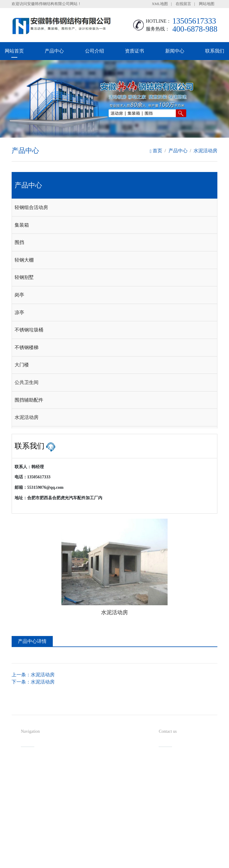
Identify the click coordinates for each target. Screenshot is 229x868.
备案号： (140, 851)
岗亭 (19, 295)
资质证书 (134, 51)
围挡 (19, 242)
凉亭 (19, 312)
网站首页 (14, 51)
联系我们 (215, 51)
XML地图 (160, 4)
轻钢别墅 (24, 277)
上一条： (33, 675)
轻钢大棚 (24, 260)
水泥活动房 (205, 151)
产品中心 (54, 51)
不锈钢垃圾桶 (29, 330)
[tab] (114, 208)
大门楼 (22, 365)
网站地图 (207, 4)
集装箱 (22, 225)
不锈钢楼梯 (27, 347)
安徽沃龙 (126, 861)
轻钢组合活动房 (31, 207)
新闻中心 (175, 51)
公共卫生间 (27, 382)
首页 (156, 151)
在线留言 (183, 4)
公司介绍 (95, 51)
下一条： (33, 682)
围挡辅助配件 (29, 400)
